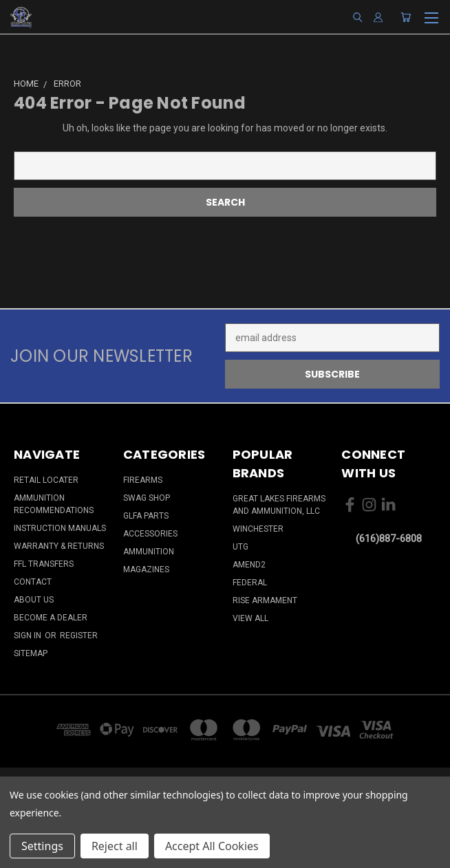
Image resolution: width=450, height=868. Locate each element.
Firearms (143, 480)
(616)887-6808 (389, 539)
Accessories (150, 534)
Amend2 (249, 565)
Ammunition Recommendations (54, 504)
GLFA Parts (146, 516)
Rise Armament (265, 600)
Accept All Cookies (212, 846)
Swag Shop (147, 498)
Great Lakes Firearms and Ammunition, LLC (279, 505)
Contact (33, 582)
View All (250, 618)
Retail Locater (46, 480)
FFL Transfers (44, 564)
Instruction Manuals (60, 528)
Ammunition (149, 552)
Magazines (146, 569)
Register (79, 636)
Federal (250, 583)
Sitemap (31, 653)
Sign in (29, 636)
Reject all (115, 846)
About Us (34, 600)
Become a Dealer (51, 618)
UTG (240, 547)
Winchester (258, 529)
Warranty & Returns (59, 546)
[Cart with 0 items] (406, 17)
